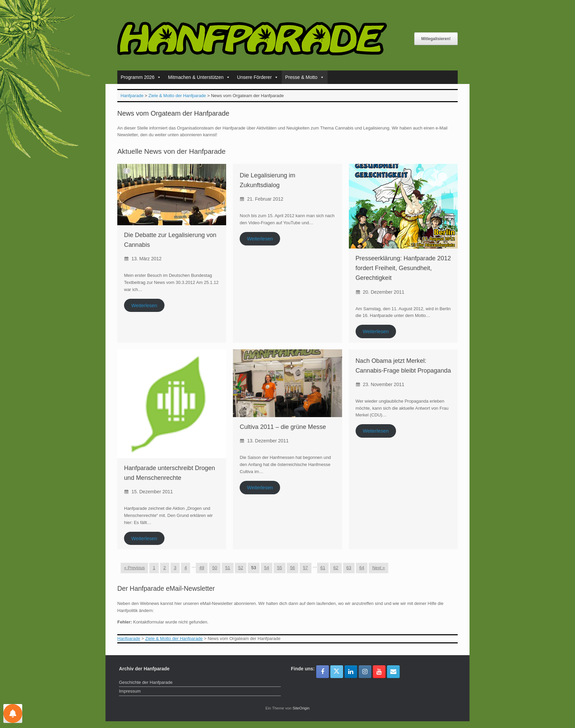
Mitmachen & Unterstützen (199, 77)
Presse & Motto (305, 77)
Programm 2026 (141, 77)
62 (336, 568)
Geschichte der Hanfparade (146, 682)
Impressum (130, 691)
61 (323, 568)
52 (241, 568)
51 (228, 568)
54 (267, 568)
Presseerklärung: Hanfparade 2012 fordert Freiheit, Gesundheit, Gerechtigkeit (403, 268)
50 (215, 568)
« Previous (134, 568)
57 (305, 568)
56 (293, 568)
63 (349, 568)
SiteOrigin (301, 708)
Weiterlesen (144, 305)
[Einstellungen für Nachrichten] (13, 714)
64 (362, 568)
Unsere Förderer (258, 77)
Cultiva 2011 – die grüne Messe (283, 427)
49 (202, 568)
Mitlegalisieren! (436, 39)
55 (279, 568)
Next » (379, 568)
